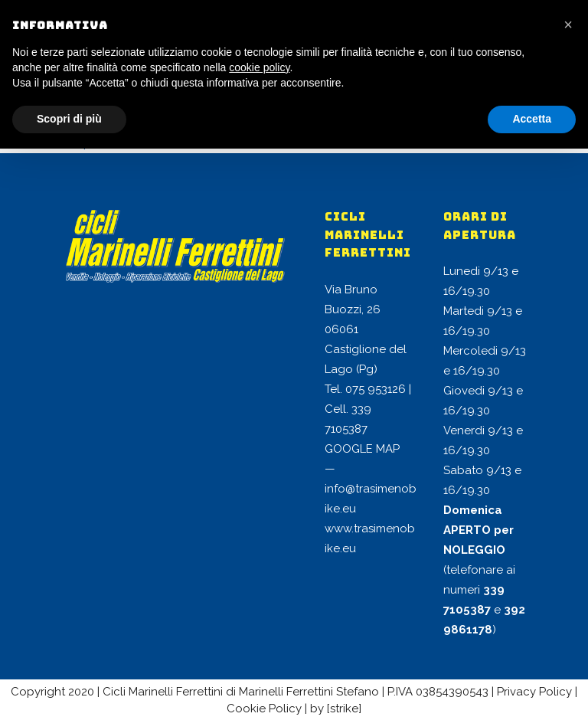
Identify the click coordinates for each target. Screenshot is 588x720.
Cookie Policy (264, 709)
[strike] (344, 709)
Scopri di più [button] (69, 119)
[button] (568, 25)
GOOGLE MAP (362, 449)
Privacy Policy (534, 692)
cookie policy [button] (259, 67)
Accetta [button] (532, 119)
